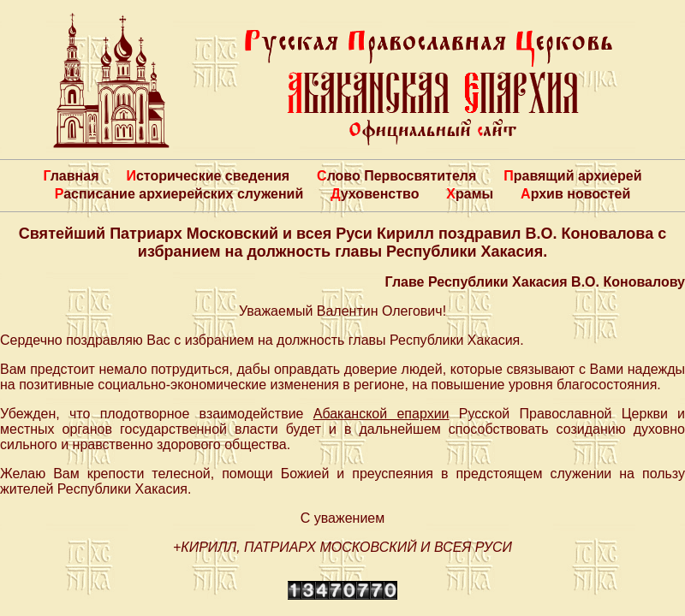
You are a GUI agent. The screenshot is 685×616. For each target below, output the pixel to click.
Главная (71, 176)
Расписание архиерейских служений (179, 194)
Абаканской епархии (381, 414)
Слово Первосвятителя (396, 176)
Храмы (470, 194)
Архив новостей (575, 194)
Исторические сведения (208, 176)
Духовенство (375, 194)
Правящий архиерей (572, 176)
